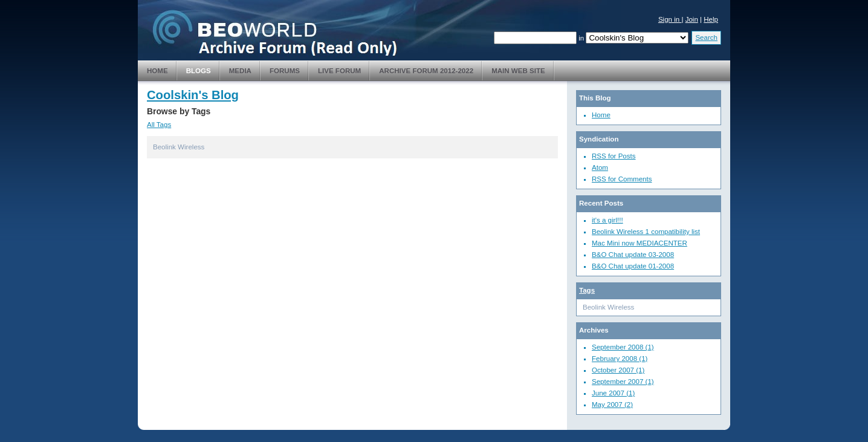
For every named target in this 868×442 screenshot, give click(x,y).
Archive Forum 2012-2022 (426, 71)
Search (706, 37)
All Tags (159, 125)
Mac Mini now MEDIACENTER (640, 243)
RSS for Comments (622, 179)
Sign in (670, 19)
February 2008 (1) (620, 359)
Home (157, 71)
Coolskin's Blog (193, 95)
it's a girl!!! (607, 220)
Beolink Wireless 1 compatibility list (646, 232)
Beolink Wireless (179, 147)
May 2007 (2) (612, 405)
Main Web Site (518, 71)
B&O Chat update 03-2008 (633, 255)
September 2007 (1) (623, 382)
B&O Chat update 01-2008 (633, 266)
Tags (587, 290)
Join (692, 19)
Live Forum (339, 71)
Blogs (199, 71)
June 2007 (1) (613, 393)
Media (240, 71)
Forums (285, 71)
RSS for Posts (614, 156)
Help (711, 19)
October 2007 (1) (618, 370)
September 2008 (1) (623, 347)
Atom (600, 167)
